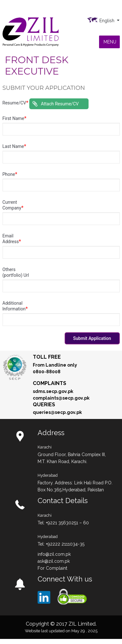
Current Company (13, 205)
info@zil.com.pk (54, 554)
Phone (10, 174)
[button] (110, 42)
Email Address (12, 239)
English (108, 21)
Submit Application (92, 338)
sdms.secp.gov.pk (53, 391)
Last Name (14, 146)
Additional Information (15, 306)
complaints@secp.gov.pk (61, 398)
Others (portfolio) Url (16, 272)
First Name (14, 118)
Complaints (50, 383)
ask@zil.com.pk (54, 561)
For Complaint (52, 568)
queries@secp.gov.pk (57, 412)
